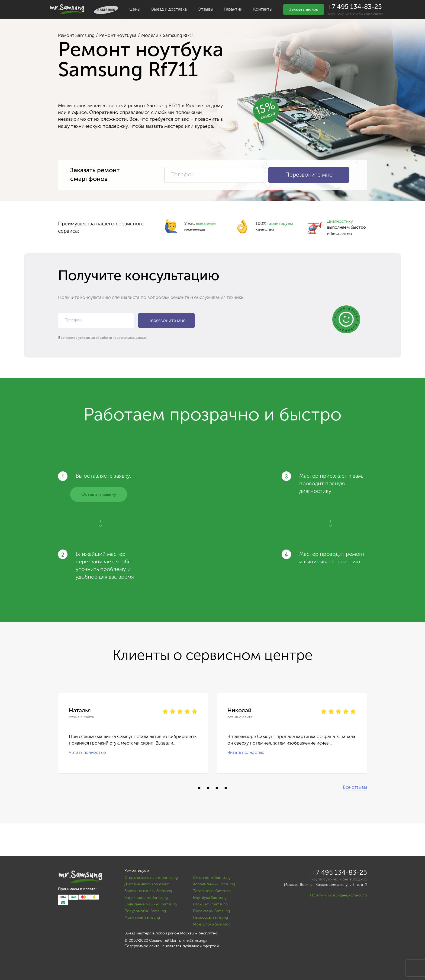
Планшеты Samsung (210, 904)
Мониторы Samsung (142, 918)
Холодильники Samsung (214, 884)
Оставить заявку (99, 495)
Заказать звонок (304, 9)
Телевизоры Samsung (212, 891)
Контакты (263, 9)
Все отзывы (355, 788)
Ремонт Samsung (76, 36)
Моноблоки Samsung (212, 924)
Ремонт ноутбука (118, 36)
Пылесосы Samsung (210, 918)
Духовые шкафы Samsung (147, 884)
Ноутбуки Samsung (210, 898)
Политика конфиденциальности (339, 895)
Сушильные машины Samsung (151, 904)
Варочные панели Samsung (148, 891)
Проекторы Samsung (211, 911)
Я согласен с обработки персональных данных (102, 338)
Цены (135, 9)
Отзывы (205, 9)
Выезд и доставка (169, 9)
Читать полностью (87, 753)
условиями (87, 338)
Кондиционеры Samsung (146, 898)
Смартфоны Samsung (212, 878)
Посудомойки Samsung (145, 911)
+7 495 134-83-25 (355, 7)
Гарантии (233, 9)
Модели (150, 36)
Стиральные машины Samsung (151, 878)
